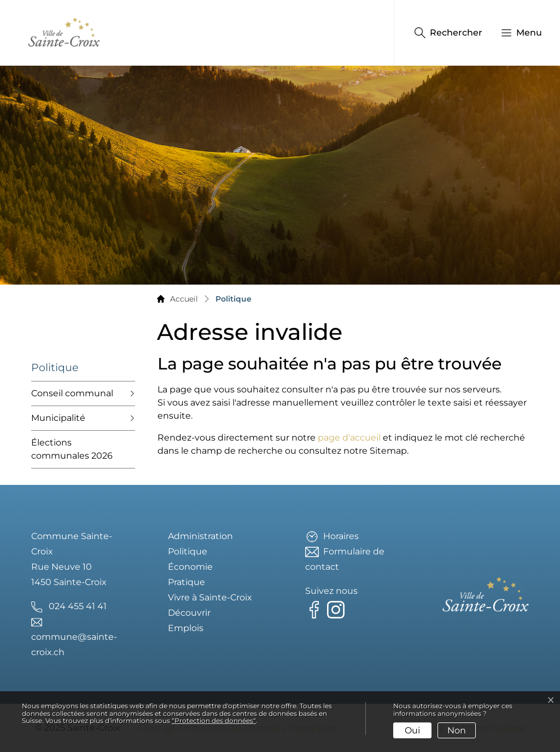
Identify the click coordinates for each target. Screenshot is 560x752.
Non (457, 730)
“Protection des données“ (214, 721)
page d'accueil (349, 438)
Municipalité (58, 418)
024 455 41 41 (78, 606)
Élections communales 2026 (72, 449)
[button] (516, 33)
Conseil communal (72, 393)
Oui (412, 730)
